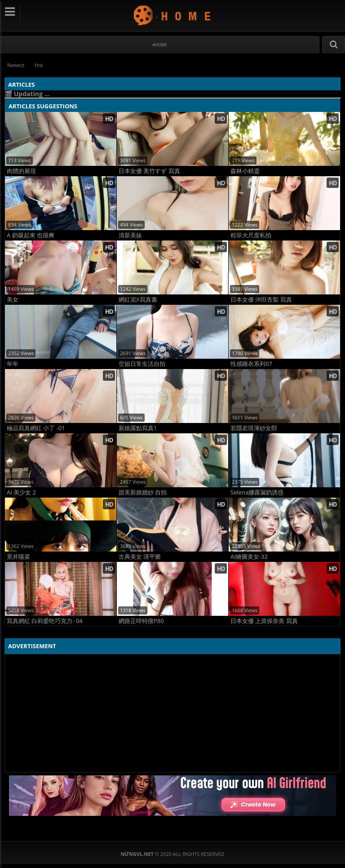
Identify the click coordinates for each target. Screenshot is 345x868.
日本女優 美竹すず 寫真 (149, 171)
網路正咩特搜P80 (141, 621)
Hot (40, 65)
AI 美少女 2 (21, 492)
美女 (13, 300)
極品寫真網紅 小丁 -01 (36, 428)
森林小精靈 (245, 171)
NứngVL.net (173, 15)
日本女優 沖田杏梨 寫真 (261, 300)
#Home (160, 45)
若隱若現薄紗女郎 (254, 428)
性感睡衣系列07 (251, 364)
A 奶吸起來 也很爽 (31, 235)
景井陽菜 (18, 557)
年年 (13, 364)
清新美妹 (130, 235)
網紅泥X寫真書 (138, 300)
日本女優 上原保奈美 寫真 (264, 621)
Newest (16, 65)
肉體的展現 (21, 171)
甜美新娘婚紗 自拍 (143, 492)
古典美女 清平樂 (140, 557)
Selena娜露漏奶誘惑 (257, 492)
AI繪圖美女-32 (249, 557)
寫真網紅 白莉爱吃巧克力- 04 (45, 621)
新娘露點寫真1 (138, 428)
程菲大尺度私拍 (251, 235)
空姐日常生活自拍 (142, 364)
